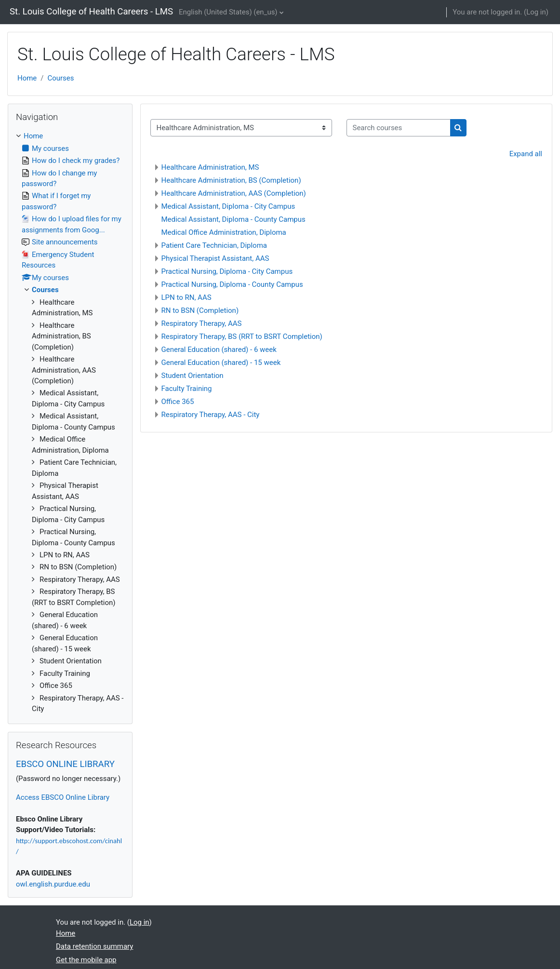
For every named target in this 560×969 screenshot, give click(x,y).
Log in (536, 12)
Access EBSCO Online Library (63, 797)
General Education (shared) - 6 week (219, 350)
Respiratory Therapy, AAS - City (211, 415)
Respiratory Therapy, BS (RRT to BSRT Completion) (242, 336)
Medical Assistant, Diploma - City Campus (228, 206)
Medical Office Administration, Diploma (224, 232)
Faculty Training (187, 389)
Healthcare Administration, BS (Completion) (231, 180)
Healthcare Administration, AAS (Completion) (234, 193)
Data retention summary (94, 946)
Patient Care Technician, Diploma (214, 245)
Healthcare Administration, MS (210, 167)
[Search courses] (399, 128)
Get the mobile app (86, 960)
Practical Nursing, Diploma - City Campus (227, 271)
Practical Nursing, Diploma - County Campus (232, 284)
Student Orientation (193, 376)
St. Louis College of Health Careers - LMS (91, 12)
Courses (60, 78)
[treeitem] (70, 422)
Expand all (526, 154)
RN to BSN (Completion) (200, 310)
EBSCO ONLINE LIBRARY (65, 764)
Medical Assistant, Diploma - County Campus (233, 219)
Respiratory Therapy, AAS (202, 323)
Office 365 (178, 402)
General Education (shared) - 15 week (221, 363)
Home (27, 78)
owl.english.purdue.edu (53, 884)
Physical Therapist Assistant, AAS (215, 258)
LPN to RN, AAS (187, 297)
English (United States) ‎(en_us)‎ (228, 12)
